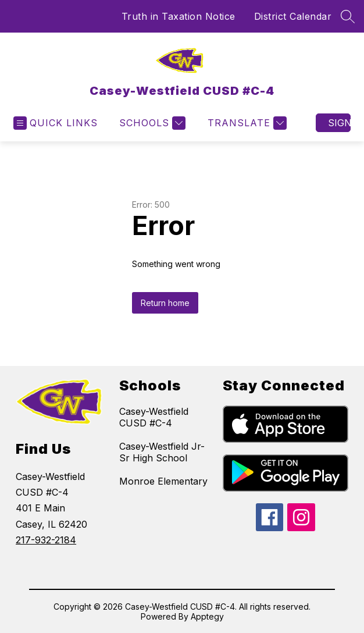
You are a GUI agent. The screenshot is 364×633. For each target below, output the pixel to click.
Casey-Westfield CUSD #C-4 (154, 417)
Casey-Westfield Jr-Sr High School (162, 452)
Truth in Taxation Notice (179, 16)
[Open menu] (56, 123)
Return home (165, 303)
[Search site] (348, 16)
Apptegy (207, 616)
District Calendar (293, 16)
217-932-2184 (46, 540)
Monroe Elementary (163, 481)
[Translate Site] (246, 123)
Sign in (339, 123)
